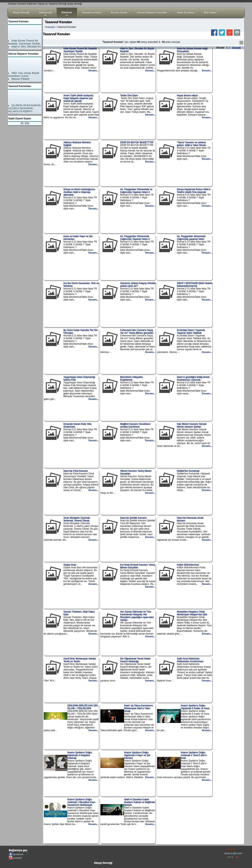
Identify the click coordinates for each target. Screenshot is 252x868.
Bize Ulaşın (210, 12)
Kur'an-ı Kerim (119, 12)
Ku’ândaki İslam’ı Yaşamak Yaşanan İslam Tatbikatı (191, 331)
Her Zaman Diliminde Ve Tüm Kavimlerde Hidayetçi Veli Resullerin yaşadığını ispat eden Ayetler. (137, 616)
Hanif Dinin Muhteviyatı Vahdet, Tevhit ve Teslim (80, 660)
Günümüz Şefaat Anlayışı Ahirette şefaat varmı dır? (138, 285)
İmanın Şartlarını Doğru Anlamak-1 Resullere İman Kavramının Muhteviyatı (81, 802)
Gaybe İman (70, 565)
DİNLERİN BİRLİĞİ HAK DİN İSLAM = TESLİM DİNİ (82, 707)
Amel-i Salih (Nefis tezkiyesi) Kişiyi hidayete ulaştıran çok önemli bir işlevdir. (78, 98)
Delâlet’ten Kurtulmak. (188, 471)
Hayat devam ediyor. (188, 95)
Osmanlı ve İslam (92, 12)
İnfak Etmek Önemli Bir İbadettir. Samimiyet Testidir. (80, 50)
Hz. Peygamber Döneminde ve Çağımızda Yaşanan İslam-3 (136, 191)
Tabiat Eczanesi (185, 12)
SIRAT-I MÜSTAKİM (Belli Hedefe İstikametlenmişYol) (194, 285)
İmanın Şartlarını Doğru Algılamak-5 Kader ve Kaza (195, 707)
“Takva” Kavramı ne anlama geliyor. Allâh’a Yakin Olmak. (192, 144)
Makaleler (67, 14)
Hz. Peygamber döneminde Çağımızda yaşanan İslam (191, 238)
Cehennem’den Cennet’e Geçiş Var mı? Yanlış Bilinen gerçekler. (137, 331)
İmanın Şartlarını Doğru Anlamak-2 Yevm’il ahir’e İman (194, 755)
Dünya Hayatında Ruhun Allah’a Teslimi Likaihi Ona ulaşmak (194, 191)
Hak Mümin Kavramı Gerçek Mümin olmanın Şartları (192, 425)
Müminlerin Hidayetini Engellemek (131, 378)
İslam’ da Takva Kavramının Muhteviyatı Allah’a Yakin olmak (139, 708)
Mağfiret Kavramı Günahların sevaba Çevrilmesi (135, 425)
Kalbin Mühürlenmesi (188, 565)
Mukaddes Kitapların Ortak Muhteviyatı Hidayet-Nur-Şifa (192, 613)
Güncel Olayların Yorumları (152, 12)
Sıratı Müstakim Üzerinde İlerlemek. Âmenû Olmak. (77, 519)
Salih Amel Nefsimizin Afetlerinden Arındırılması (190, 660)
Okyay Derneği (21, 12)
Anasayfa (50, 27)
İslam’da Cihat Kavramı (76, 471)
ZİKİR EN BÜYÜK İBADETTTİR (137, 142)
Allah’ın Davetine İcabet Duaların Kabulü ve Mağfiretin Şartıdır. (140, 802)
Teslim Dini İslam (129, 95)
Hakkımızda (45, 14)
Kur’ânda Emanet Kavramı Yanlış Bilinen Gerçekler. (138, 566)
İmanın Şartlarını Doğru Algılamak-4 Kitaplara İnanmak (80, 755)
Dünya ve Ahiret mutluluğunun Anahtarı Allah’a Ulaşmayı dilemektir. (79, 192)
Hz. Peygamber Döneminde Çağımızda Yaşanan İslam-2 (135, 238)
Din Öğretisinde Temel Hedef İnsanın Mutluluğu (135, 660)
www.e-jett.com (233, 853)
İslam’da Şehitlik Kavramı (133, 518)
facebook (18, 854)
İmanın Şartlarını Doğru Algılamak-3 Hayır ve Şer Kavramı (137, 755)
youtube (17, 858)
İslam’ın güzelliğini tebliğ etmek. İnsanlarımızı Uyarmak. (193, 378)
